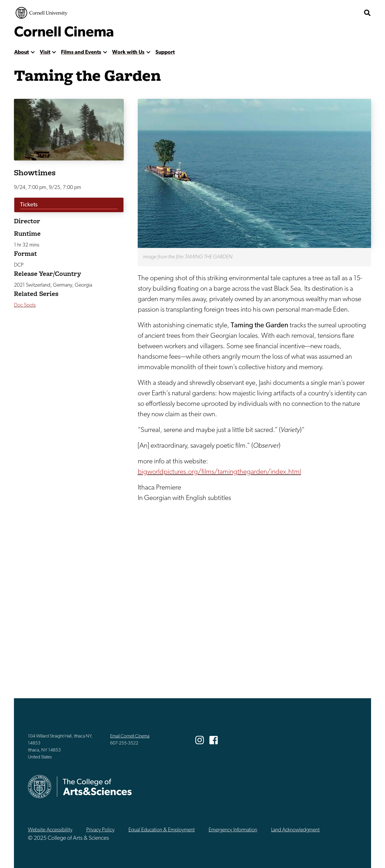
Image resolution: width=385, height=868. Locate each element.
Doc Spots (25, 305)
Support (165, 52)
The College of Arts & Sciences (326, 13)
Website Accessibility (50, 830)
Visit (45, 52)
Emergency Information (233, 830)
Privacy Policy (100, 830)
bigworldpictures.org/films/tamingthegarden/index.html (219, 472)
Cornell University (42, 13)
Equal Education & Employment (162, 830)
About (22, 52)
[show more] (33, 52)
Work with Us (128, 52)
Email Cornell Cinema (130, 736)
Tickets (29, 205)
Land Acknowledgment (295, 830)
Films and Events (81, 52)
